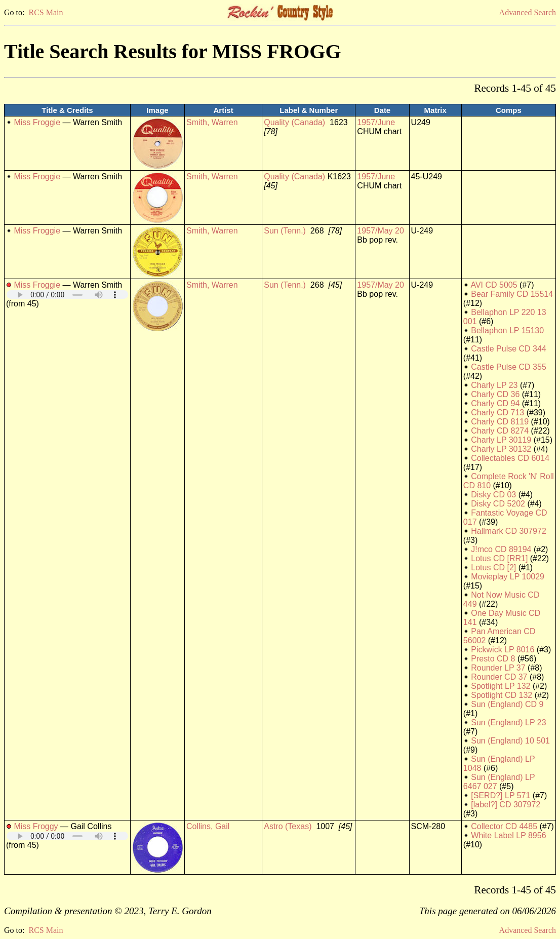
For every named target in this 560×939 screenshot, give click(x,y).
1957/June (376, 122)
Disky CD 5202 (498, 504)
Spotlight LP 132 (501, 686)
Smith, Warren (212, 122)
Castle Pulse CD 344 (509, 349)
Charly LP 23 (494, 385)
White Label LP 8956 (508, 835)
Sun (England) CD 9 (507, 704)
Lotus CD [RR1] (499, 558)
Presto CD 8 (493, 659)
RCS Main (46, 12)
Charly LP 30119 (501, 440)
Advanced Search (528, 12)
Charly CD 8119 (500, 422)
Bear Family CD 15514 (512, 294)
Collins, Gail (208, 826)
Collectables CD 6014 (510, 458)
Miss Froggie (37, 122)
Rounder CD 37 (499, 677)
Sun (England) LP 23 (508, 722)
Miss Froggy (36, 826)
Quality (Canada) (294, 122)
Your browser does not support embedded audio (67, 295)
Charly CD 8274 (500, 431)
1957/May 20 (381, 231)
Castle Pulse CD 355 (509, 367)
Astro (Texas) (288, 826)
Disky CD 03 (493, 495)
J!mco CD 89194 (501, 549)
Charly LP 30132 (501, 449)
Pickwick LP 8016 (503, 650)
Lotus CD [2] (493, 568)
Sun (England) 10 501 (510, 741)
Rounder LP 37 (498, 668)
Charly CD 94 (495, 403)
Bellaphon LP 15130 (507, 330)
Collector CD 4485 (504, 826)
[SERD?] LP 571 (501, 795)
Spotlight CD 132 (502, 695)
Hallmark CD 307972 (509, 531)
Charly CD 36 (495, 394)
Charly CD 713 (497, 413)
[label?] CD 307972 (506, 805)
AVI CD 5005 (494, 285)
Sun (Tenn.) (285, 231)
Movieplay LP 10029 (508, 577)
